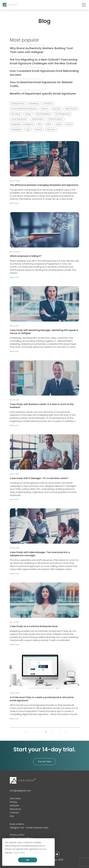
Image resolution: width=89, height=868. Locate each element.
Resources (15, 809)
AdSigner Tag (18, 103)
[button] (26, 732)
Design (28, 114)
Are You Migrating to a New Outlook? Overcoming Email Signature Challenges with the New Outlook (44, 61)
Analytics (48, 103)
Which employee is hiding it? (26, 256)
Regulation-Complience (22, 124)
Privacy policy (17, 835)
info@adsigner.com (20, 791)
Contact (14, 813)
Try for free (44, 762)
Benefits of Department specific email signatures (43, 94)
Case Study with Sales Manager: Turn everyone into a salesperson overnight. (40, 554)
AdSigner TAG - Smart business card (29, 828)
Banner (45, 109)
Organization (38, 119)
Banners (57, 109)
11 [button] (34, 732)
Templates (16, 129)
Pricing (13, 802)
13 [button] (46, 732)
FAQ (12, 816)
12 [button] (40, 732)
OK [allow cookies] (28, 860)
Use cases (15, 798)
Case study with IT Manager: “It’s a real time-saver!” (39, 478)
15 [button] (59, 732)
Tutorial (38, 129)
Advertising (34, 103)
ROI (40, 124)
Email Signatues (63, 114)
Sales (59, 124)
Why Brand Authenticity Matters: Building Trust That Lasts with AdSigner (41, 50)
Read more (14, 203)
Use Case (51, 129)
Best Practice (71, 109)
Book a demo (17, 824)
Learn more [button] (19, 853)
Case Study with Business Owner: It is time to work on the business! (42, 406)
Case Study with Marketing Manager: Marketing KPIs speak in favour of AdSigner (44, 332)
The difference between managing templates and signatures (44, 185)
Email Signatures (19, 119)
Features (14, 806)
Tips (28, 129)
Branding (16, 114)
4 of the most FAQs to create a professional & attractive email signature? (42, 699)
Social (69, 124)
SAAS (49, 124)
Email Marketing (43, 114)
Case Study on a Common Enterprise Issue (34, 626)
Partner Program (56, 119)
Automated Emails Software (24, 109)
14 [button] (52, 732)
